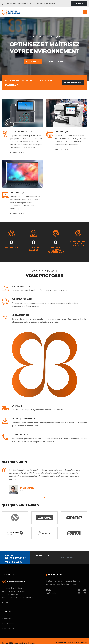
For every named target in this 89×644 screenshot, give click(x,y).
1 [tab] (44, 497)
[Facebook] (2, 603)
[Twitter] (7, 603)
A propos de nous (61, 642)
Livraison (17, 406)
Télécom (7, 618)
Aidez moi (79, 3)
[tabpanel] (44, 49)
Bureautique (62, 132)
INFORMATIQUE (18, 193)
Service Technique (21, 286)
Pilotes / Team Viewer (23, 419)
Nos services (30, 61)
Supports (84, 642)
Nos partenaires (74, 642)
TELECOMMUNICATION (21, 132)
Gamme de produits (22, 299)
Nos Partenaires (20, 315)
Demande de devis (73, 83)
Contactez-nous (52, 61)
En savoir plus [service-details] (17, 152)
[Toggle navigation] (85, 12)
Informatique (9, 628)
